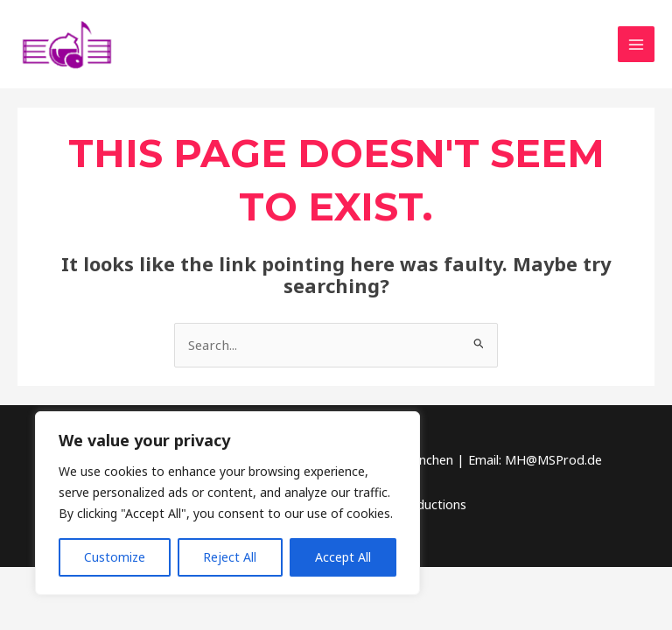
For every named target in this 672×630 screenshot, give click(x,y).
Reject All (230, 557)
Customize (115, 557)
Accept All (343, 557)
